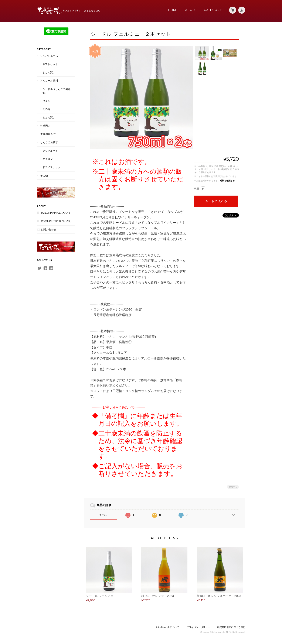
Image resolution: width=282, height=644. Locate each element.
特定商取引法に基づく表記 (56, 221)
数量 (197, 189)
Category (213, 10)
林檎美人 (45, 125)
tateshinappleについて (56, 213)
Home (173, 10)
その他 (46, 109)
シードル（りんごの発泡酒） (57, 91)
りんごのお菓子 (49, 142)
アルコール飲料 (49, 81)
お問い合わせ (48, 230)
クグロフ (48, 159)
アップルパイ (50, 151)
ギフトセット (50, 64)
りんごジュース (49, 56)
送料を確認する (227, 181)
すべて (103, 515)
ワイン (46, 101)
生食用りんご (48, 134)
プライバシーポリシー (198, 627)
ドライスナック (51, 167)
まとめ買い (49, 72)
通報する (233, 487)
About (191, 10)
